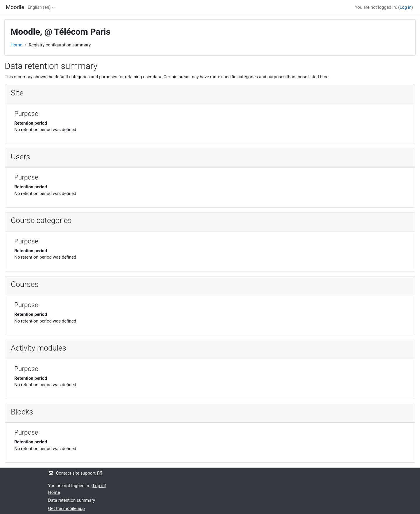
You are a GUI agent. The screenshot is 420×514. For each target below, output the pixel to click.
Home (16, 45)
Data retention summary (72, 500)
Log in (406, 7)
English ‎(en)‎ (39, 7)
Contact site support (75, 473)
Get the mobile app (66, 508)
